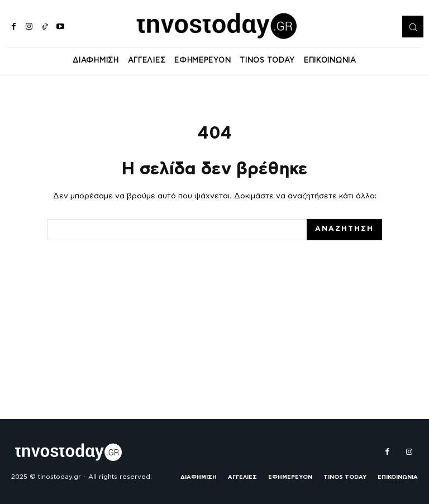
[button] (413, 26)
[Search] (344, 230)
